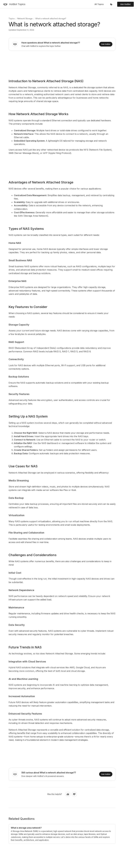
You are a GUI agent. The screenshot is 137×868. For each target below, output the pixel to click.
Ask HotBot (125, 4)
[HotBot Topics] (14, 4)
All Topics (99, 4)
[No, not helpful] (74, 794)
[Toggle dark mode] (111, 4)
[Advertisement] (62, 63)
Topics (12, 19)
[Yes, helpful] (68, 794)
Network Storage (25, 19)
